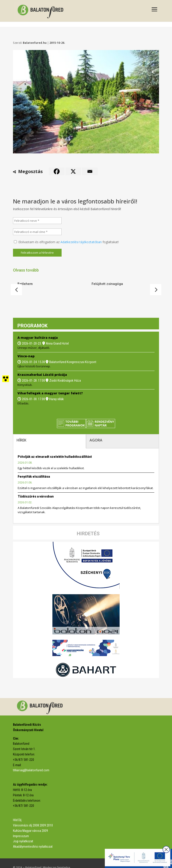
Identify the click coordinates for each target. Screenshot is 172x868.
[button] (155, 10)
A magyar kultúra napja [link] (38, 328)
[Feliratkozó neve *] (37, 221)
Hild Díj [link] (17, 811)
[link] (42, 10)
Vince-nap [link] (26, 347)
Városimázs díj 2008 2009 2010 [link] (33, 816)
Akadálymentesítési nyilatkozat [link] (33, 837)
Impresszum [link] (21, 827)
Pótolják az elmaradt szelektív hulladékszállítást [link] (55, 448)
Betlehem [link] (25, 284)
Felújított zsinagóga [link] (107, 284)
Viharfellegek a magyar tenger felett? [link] (50, 384)
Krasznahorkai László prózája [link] (42, 365)
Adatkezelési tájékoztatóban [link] (81, 242)
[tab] (49, 432)
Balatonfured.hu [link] (35, 43)
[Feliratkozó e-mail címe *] (37, 232)
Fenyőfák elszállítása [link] (34, 467)
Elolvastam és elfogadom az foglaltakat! (66, 242)
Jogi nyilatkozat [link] (23, 832)
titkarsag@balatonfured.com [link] (31, 761)
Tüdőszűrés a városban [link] (36, 487)
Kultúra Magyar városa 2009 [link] (30, 822)
